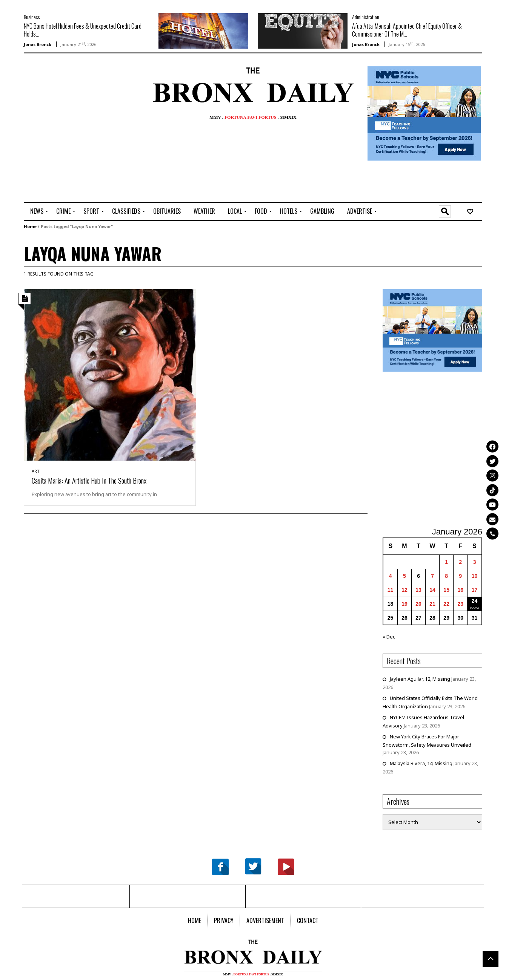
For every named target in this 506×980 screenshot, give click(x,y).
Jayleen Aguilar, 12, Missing (420, 679)
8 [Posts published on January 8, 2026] (446, 576)
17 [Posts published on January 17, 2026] (475, 590)
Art (36, 471)
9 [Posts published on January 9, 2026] (460, 576)
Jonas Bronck (38, 44)
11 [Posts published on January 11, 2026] (391, 590)
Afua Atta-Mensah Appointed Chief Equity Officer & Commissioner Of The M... (407, 30)
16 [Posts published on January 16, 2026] (460, 590)
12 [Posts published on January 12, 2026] (404, 590)
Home (30, 226)
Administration (366, 17)
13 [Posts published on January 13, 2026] (418, 590)
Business (32, 17)
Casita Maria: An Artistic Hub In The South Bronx (89, 480)
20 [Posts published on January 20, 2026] (418, 604)
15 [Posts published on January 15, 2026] (446, 590)
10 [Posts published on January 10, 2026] (475, 576)
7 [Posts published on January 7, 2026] (432, 576)
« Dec (389, 637)
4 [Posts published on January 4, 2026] (391, 576)
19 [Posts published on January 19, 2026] (404, 604)
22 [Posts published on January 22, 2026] (446, 604)
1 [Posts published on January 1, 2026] (446, 562)
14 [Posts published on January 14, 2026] (432, 590)
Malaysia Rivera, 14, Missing (421, 763)
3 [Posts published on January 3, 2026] (475, 562)
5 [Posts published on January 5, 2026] (404, 576)
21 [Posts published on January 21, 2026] (432, 604)
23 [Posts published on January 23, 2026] (460, 604)
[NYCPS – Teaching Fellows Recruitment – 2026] (424, 113)
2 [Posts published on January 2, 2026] (460, 562)
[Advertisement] (68, 91)
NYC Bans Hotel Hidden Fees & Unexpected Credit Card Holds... (83, 30)
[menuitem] (37, 211)
